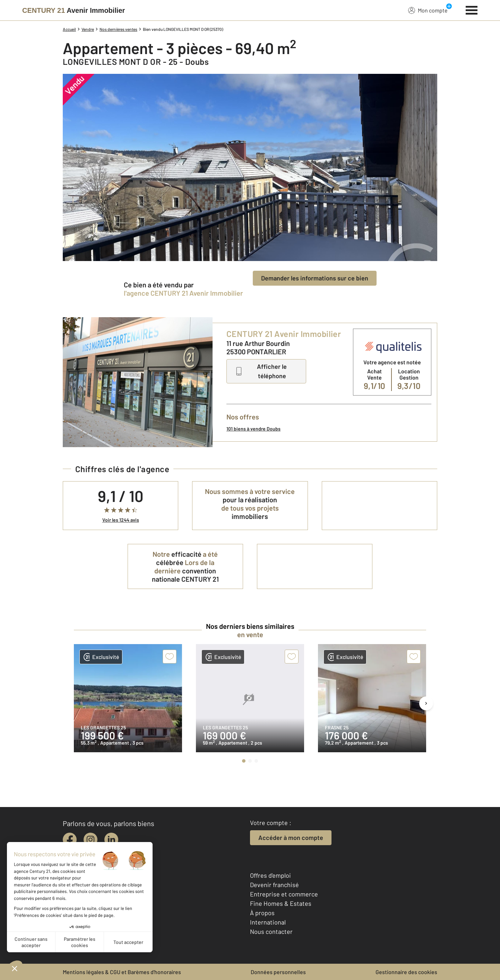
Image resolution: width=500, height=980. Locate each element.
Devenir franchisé (274, 885)
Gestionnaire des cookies (406, 972)
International (268, 922)
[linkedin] (111, 840)
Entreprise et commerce (284, 894)
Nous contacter (271, 931)
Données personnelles (278, 972)
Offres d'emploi (270, 875)
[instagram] (90, 840)
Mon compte (428, 10)
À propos (262, 913)
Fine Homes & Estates (281, 903)
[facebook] (70, 840)
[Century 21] (74, 10)
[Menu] (472, 9)
